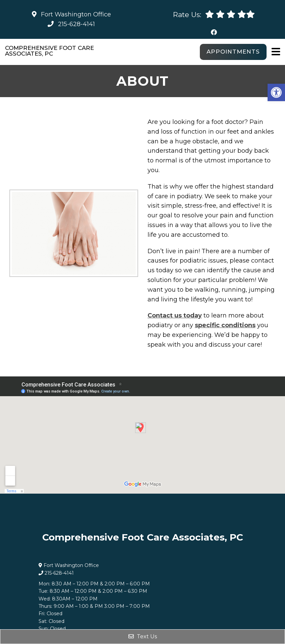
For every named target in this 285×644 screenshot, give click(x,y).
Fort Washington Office (71, 14)
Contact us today (175, 315)
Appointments (233, 52)
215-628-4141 (76, 24)
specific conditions (225, 325)
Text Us (143, 636)
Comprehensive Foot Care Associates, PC (49, 51)
